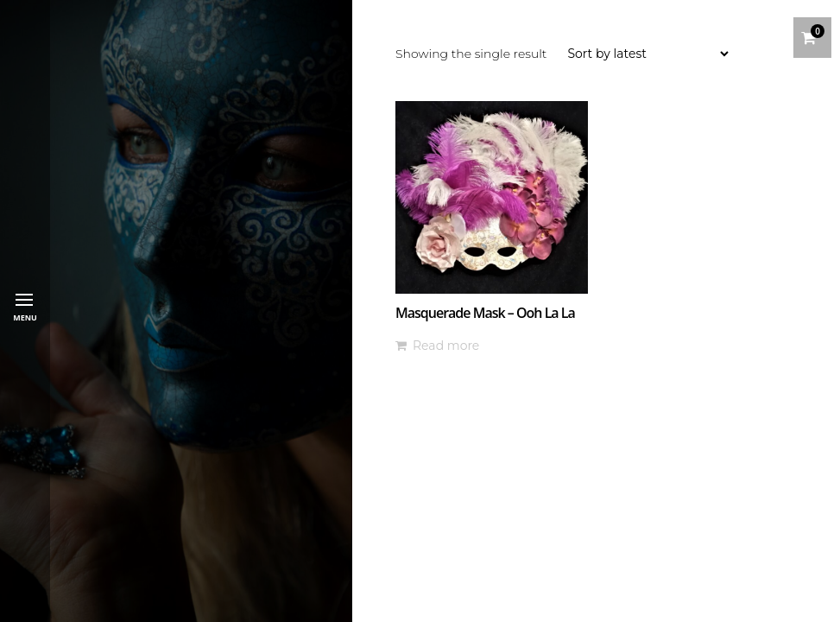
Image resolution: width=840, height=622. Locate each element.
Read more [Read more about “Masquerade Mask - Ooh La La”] (446, 346)
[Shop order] (647, 54)
